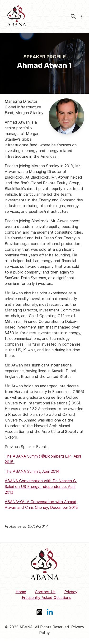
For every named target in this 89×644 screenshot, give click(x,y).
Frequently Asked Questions (47, 598)
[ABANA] (17, 16)
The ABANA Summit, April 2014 (32, 471)
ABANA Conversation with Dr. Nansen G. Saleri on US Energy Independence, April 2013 (41, 486)
